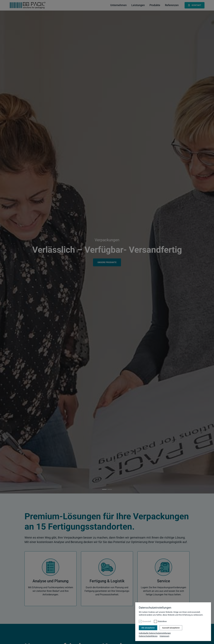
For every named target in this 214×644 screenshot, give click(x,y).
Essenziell (147, 621)
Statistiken (162, 621)
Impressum (164, 636)
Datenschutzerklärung (148, 636)
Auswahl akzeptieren (171, 628)
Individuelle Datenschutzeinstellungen (155, 633)
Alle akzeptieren (148, 628)
